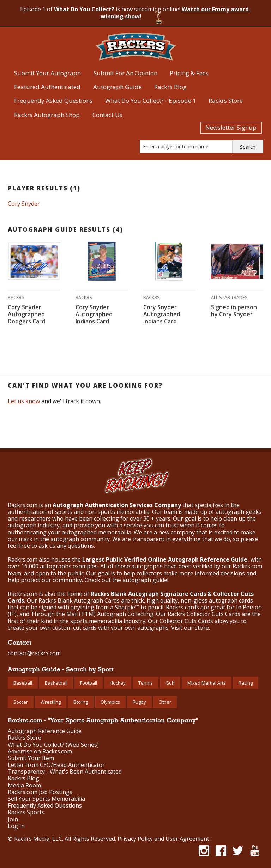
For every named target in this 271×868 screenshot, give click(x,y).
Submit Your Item (31, 758)
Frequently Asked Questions (53, 101)
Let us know (24, 401)
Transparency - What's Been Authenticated (65, 772)
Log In (16, 826)
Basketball (56, 683)
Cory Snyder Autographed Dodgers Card (26, 314)
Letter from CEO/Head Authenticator (56, 765)
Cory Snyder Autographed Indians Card (94, 314)
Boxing (81, 702)
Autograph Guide (118, 87)
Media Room (24, 785)
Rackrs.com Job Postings (40, 792)
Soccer (21, 702)
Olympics (110, 702)
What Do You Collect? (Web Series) (53, 745)
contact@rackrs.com (34, 653)
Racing (246, 683)
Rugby (139, 702)
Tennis (146, 683)
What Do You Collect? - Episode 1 (151, 101)
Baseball (23, 683)
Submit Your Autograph (47, 73)
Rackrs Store (226, 101)
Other (165, 702)
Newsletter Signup (231, 127)
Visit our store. (191, 628)
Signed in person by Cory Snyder (234, 311)
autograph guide (145, 580)
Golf (170, 683)
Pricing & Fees (189, 73)
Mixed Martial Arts (207, 683)
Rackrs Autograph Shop (47, 115)
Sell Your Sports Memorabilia (46, 799)
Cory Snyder (24, 204)
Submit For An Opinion (125, 73)
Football (89, 683)
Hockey (118, 683)
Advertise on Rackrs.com (40, 752)
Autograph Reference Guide (45, 731)
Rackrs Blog (170, 87)
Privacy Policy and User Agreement (163, 839)
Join (13, 819)
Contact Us (107, 115)
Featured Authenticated (47, 87)
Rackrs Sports (26, 812)
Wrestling (51, 702)
